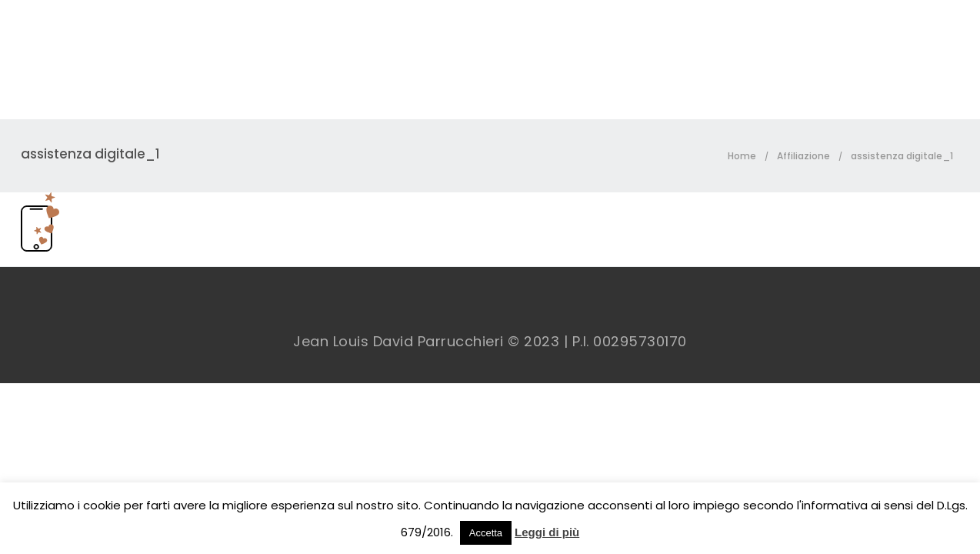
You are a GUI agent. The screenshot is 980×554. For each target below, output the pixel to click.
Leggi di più (547, 532)
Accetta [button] (486, 533)
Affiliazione (803, 156)
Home (742, 156)
